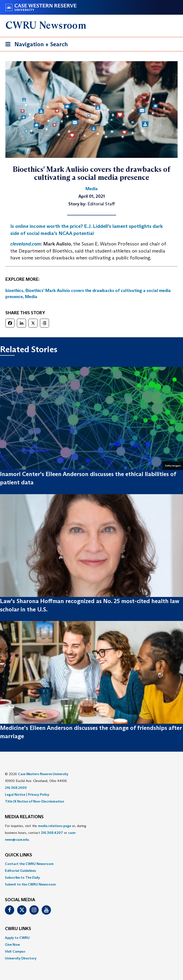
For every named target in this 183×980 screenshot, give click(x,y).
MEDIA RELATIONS (24, 817)
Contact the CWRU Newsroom (29, 864)
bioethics (14, 291)
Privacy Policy (39, 794)
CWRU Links (18, 929)
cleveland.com (25, 244)
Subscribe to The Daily (22, 877)
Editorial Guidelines (20, 871)
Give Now (12, 945)
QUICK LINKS (18, 855)
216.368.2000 (16, 788)
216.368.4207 (52, 833)
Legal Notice (15, 794)
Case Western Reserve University (43, 774)
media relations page (55, 826)
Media (31, 297)
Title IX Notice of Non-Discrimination (35, 801)
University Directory (21, 958)
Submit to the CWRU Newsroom (30, 884)
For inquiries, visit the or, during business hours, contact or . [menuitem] (46, 833)
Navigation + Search (35, 45)
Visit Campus (15, 951)
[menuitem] (91, 864)
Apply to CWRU (17, 938)
